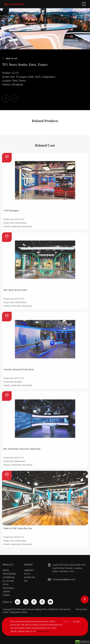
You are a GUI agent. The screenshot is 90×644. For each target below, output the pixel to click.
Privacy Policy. (43, 631)
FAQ (26, 581)
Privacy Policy (82, 609)
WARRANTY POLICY (29, 572)
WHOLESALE (8, 588)
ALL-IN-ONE (8, 581)
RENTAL (6, 570)
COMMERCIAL (9, 577)
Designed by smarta (19, 612)
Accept (76, 621)
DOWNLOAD (30, 577)
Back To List (10, 59)
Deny (66, 621)
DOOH (6, 585)
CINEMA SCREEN (6, 593)
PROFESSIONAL (10, 574)
